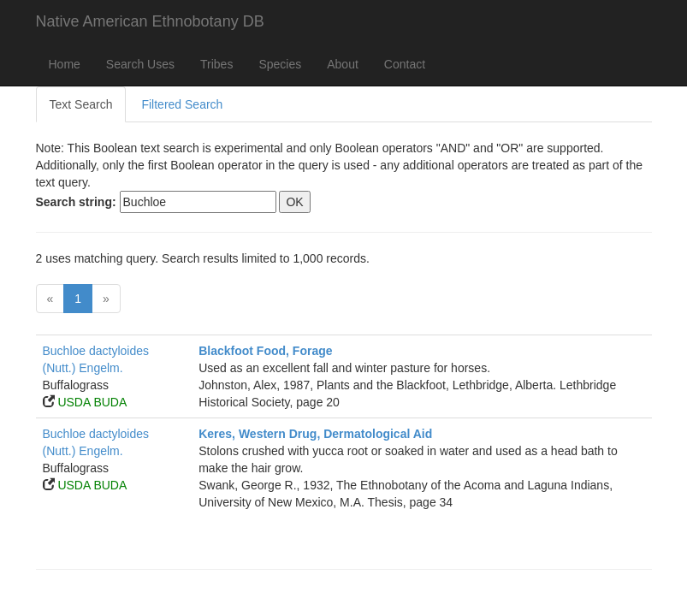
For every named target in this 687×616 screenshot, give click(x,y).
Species (280, 64)
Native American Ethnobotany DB (150, 21)
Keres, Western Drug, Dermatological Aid (315, 434)
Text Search (81, 104)
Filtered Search (182, 104)
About (343, 64)
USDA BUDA (92, 402)
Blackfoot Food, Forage (265, 351)
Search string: (76, 202)
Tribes (216, 64)
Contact (405, 64)
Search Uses (140, 64)
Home (65, 64)
